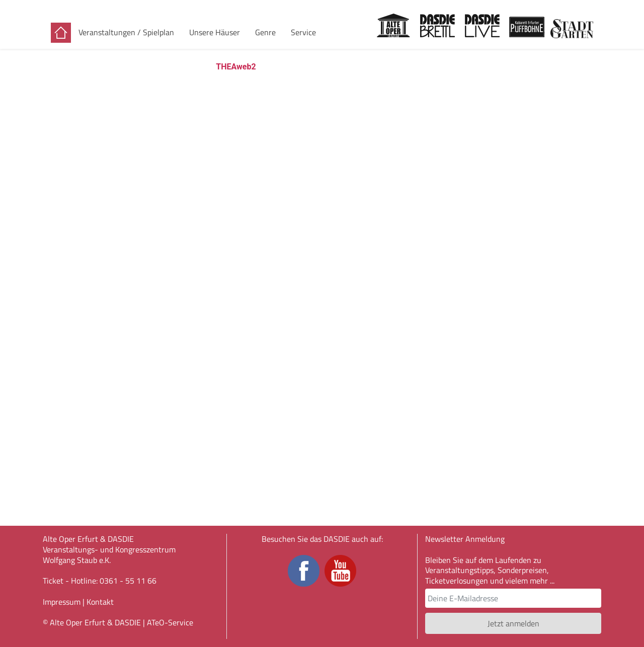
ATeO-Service (170, 622)
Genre (265, 32)
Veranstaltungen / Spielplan (126, 32)
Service (303, 32)
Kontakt (100, 602)
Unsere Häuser (215, 32)
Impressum (62, 602)
